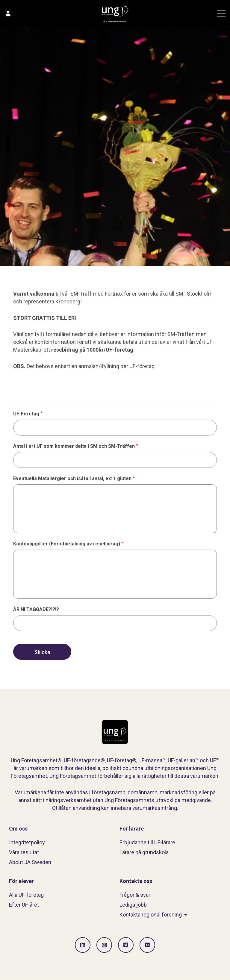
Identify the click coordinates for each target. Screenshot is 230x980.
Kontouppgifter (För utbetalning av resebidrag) (67, 544)
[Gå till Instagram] (104, 945)
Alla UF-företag (26, 895)
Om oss (18, 829)
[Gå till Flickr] (147, 945)
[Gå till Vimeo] (126, 945)
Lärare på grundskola (144, 852)
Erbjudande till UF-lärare (147, 842)
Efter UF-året (24, 905)
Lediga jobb (133, 905)
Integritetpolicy (27, 842)
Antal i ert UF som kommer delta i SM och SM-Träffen (74, 446)
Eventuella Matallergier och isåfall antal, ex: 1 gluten (72, 478)
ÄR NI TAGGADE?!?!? (36, 609)
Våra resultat (24, 852)
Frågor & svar (135, 895)
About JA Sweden (30, 862)
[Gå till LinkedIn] (83, 945)
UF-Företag (26, 414)
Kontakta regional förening (151, 915)
